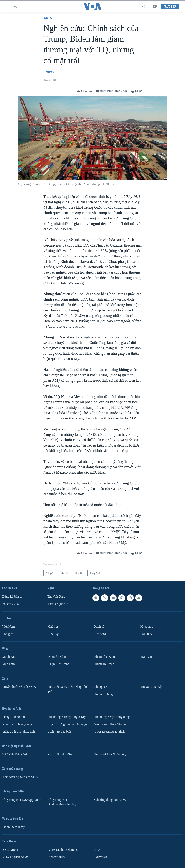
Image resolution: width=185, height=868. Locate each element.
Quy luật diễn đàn (60, 754)
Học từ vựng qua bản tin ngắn (68, 724)
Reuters (49, 72)
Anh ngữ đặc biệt (60, 732)
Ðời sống (100, 634)
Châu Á (53, 627)
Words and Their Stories (110, 724)
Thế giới (8, 634)
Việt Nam (8, 627)
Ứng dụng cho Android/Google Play (62, 802)
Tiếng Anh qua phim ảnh (18, 732)
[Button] (84, 91)
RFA (97, 850)
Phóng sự (100, 687)
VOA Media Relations (63, 850)
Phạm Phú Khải (105, 657)
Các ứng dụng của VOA (110, 800)
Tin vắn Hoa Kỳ (151, 687)
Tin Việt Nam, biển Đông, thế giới (68, 689)
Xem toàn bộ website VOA (20, 777)
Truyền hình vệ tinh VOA (19, 687)
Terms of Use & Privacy (110, 754)
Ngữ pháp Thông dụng (17, 724)
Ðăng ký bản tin (13, 597)
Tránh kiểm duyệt (14, 827)
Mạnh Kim (9, 657)
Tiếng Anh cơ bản (14, 717)
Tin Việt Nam (56, 597)
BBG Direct (10, 850)
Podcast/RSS (11, 604)
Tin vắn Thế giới (105, 694)
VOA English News (15, 857)
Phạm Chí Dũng (59, 664)
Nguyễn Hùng (57, 657)
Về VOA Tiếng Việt (15, 754)
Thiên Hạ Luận (104, 664)
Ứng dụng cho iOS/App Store (22, 800)
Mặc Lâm (8, 664)
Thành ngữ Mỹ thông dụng (112, 717)
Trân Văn (147, 657)
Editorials (101, 857)
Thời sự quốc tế (58, 604)
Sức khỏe (147, 634)
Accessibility (57, 857)
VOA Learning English (109, 732)
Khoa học (147, 627)
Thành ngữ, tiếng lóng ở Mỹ (67, 717)
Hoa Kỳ (48, 18)
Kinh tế (99, 627)
